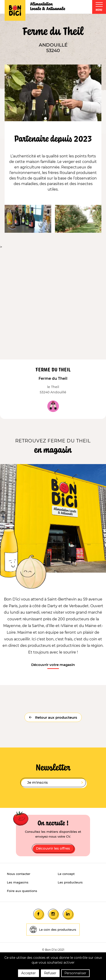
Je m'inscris (55, 783)
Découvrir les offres (53, 848)
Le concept (66, 874)
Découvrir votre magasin (53, 665)
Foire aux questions (22, 891)
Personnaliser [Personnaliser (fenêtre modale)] (75, 973)
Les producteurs (70, 882)
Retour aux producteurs (56, 717)
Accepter (29, 973)
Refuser (50, 973)
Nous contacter (19, 874)
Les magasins (18, 882)
